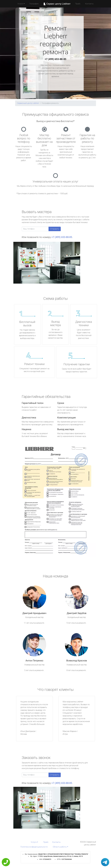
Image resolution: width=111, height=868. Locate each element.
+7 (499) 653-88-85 (56, 59)
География (34, 4)
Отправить (55, 229)
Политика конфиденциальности (34, 847)
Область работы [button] (60, 847)
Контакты (89, 4)
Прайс (78, 4)
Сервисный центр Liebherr (28, 103)
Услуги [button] (20, 4)
